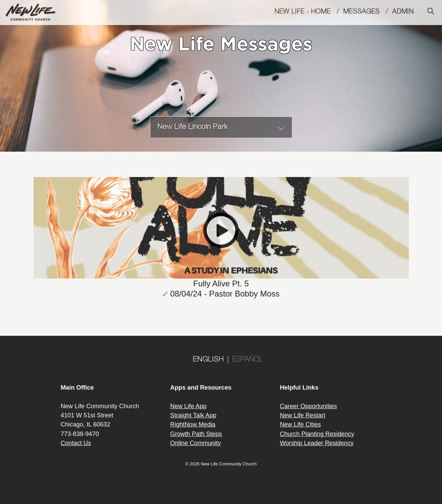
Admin (406, 12)
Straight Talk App (193, 415)
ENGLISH (208, 360)
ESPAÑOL (248, 360)
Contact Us (76, 443)
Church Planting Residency (317, 434)
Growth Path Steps (196, 434)
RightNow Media (193, 424)
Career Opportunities (308, 406)
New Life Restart (302, 415)
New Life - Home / (309, 12)
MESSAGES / (368, 12)
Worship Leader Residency (317, 443)
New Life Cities (300, 424)
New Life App (188, 406)
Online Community (196, 443)
